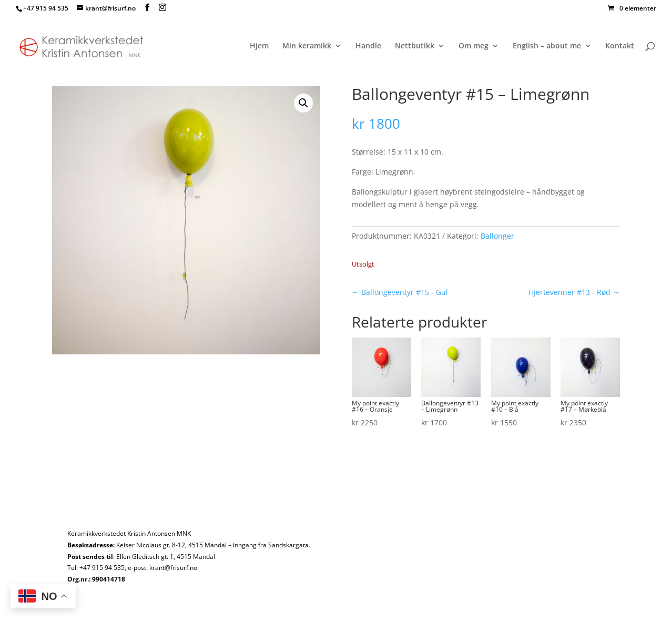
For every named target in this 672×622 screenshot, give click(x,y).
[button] (303, 103)
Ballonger (497, 236)
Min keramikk (307, 46)
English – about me (547, 46)
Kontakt (620, 46)
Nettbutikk (415, 46)
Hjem (259, 46)
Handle (368, 46)
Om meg (474, 46)
